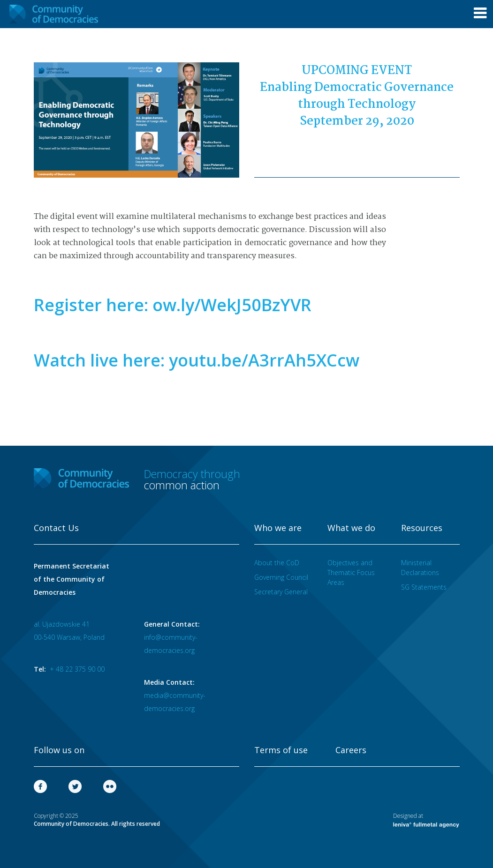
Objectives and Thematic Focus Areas (351, 572)
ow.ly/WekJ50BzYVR (232, 305)
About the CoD (277, 563)
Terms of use (281, 750)
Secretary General (281, 592)
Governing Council (281, 577)
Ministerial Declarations (420, 568)
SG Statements (424, 587)
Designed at (426, 820)
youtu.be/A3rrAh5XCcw (264, 360)
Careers (351, 750)
